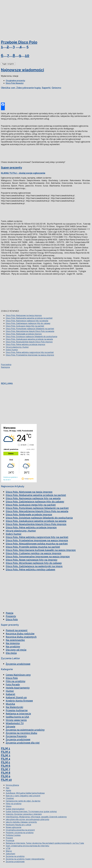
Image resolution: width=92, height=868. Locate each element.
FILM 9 (6, 776)
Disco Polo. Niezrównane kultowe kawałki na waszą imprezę (41, 550)
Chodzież (10, 798)
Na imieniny (13, 643)
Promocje (10, 840)
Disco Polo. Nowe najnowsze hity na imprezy (32, 560)
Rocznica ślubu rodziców (20, 634)
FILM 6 (6, 766)
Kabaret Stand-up (16, 697)
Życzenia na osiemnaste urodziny (25, 730)
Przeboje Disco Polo (19, 42)
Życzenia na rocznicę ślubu (21, 733)
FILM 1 (6, 748)
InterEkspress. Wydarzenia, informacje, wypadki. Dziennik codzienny (36, 817)
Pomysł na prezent (17, 630)
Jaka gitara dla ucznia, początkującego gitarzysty (27, 819)
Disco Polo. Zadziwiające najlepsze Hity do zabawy (28, 323)
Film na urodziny (16, 681)
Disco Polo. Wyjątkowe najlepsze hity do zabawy (34, 563)
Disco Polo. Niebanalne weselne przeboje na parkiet (29, 318)
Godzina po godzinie (10, 477)
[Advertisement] (19, 19)
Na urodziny (13, 646)
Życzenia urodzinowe (18, 664)
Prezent (9, 838)
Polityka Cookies (13, 835)
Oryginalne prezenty (15, 80)
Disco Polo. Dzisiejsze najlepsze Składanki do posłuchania (31, 336)
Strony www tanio (16, 720)
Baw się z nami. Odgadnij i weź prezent (23, 796)
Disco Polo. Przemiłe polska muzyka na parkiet (33, 547)
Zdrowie (10, 726)
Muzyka (10, 704)
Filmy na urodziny (14, 804)
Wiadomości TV (15, 723)
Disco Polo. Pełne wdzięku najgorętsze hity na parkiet (30, 352)
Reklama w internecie (18, 714)
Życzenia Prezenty (16, 736)
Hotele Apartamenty (18, 688)
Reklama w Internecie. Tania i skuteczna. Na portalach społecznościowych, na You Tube (45, 843)
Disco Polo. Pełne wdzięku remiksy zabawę (30, 569)
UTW (8, 848)
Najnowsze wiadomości (22, 70)
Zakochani (10, 854)
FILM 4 (6, 759)
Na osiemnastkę (15, 640)
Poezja (10, 613)
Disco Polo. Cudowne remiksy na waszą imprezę (34, 553)
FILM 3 (6, 755)
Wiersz (9, 851)
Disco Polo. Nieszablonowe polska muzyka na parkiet (37, 544)
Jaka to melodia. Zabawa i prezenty (21, 822)
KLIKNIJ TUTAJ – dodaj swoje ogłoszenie (23, 173)
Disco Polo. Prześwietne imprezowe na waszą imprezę (30, 355)
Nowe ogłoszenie (14, 827)
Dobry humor (12, 350)
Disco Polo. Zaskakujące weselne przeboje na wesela (29, 339)
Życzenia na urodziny (15, 856)
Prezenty (11, 616)
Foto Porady (13, 684)
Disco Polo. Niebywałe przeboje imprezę (24, 334)
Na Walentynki (14, 707)
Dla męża (11, 653)
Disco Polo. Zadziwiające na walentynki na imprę (34, 566)
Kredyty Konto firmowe (19, 701)
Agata (8, 790)
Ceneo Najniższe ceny (18, 675)
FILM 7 (6, 769)
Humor (10, 691)
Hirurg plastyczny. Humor (17, 347)
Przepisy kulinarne (17, 710)
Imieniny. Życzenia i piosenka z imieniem (24, 814)
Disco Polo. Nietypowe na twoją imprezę (24, 315)
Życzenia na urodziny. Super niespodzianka (25, 859)
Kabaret (10, 694)
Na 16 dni (6, 480)
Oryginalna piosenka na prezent (20, 830)
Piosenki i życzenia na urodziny (20, 833)
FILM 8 (6, 773)
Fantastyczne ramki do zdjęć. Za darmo (23, 801)
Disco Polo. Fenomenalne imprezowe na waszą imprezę (38, 556)
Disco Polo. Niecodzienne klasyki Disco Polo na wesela (30, 331)
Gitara (9, 806)
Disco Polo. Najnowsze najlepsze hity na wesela (27, 321)
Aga (7, 788)
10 (27, 55)
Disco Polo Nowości (15, 83)
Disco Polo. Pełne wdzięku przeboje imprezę (25, 344)
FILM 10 (6, 780)
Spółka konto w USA (17, 717)
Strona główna (12, 785)
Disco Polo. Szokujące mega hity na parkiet (25, 326)
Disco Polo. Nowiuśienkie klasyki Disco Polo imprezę (29, 342)
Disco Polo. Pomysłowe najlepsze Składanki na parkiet (30, 329)
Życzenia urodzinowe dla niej (23, 743)
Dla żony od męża (16, 650)
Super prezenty (11, 168)
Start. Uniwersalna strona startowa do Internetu (27, 846)
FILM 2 (6, 752)
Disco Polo (12, 619)
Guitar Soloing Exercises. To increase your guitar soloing (31, 811)
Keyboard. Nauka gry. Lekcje (18, 825)
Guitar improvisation (15, 809)
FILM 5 (6, 762)
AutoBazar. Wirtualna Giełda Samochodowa (25, 793)
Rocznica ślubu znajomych (21, 637)
